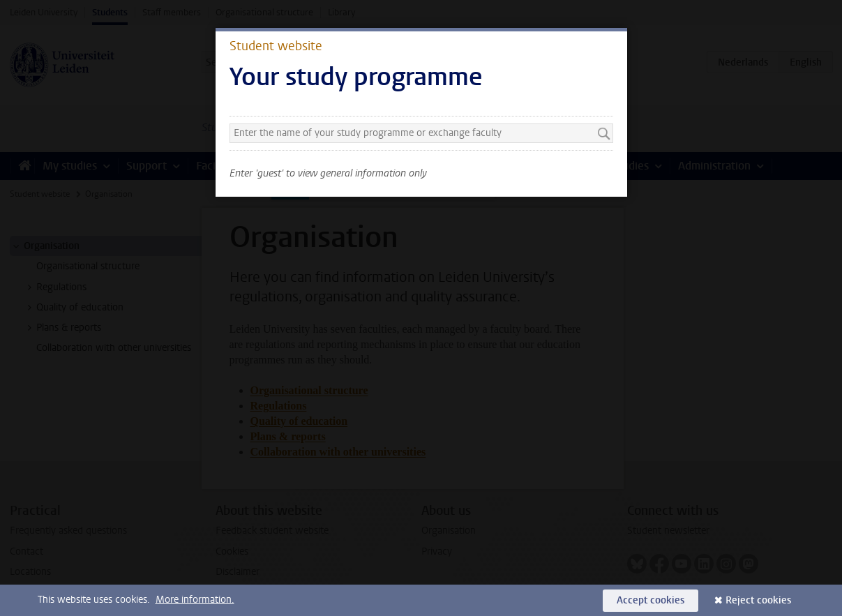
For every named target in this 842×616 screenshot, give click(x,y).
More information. (195, 600)
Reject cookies (758, 600)
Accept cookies (651, 600)
